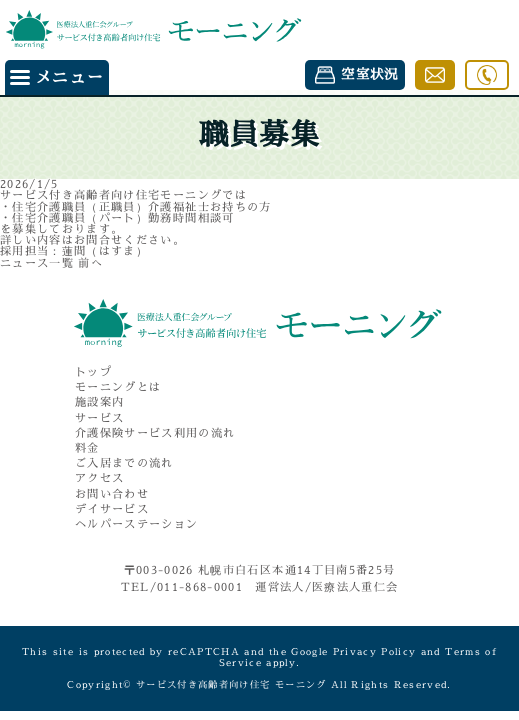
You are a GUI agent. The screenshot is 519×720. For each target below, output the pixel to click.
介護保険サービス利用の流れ (155, 433)
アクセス (99, 478)
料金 (87, 448)
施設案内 (99, 402)
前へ (90, 263)
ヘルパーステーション (136, 524)
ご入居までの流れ (124, 463)
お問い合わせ (112, 494)
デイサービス (112, 509)
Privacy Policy (375, 651)
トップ (93, 372)
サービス (99, 418)
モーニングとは (118, 387)
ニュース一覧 (37, 263)
